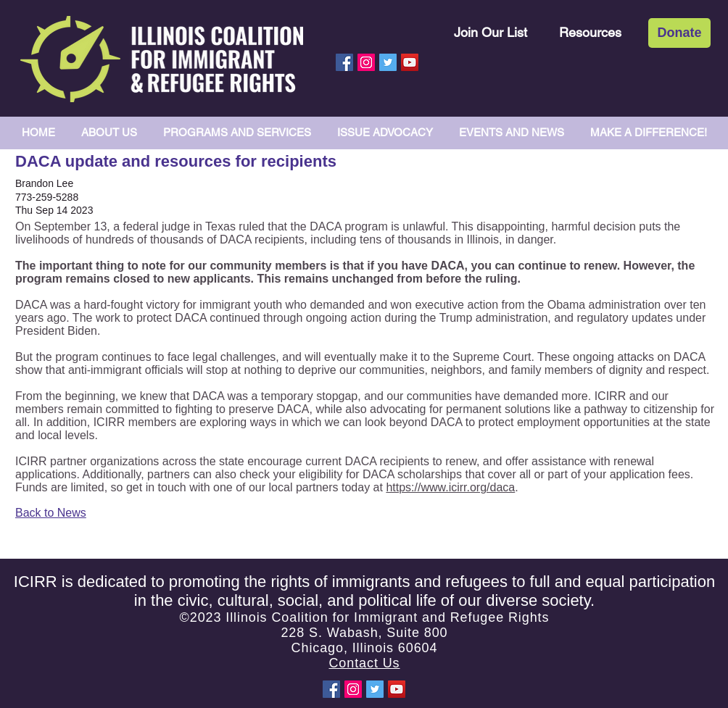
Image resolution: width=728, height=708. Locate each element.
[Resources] (590, 32)
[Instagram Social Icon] (366, 62)
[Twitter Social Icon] (388, 62)
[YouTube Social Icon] (410, 62)
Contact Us (364, 663)
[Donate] (679, 33)
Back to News (51, 513)
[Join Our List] (491, 32)
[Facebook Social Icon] (344, 62)
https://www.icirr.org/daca (450, 487)
